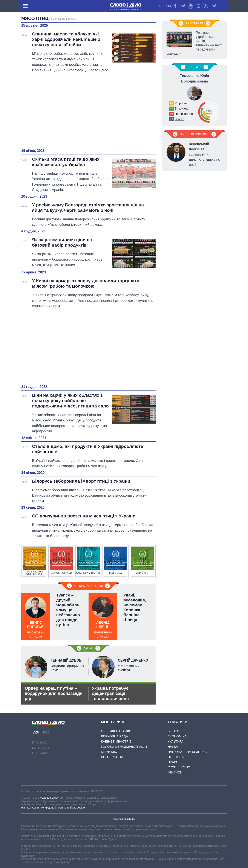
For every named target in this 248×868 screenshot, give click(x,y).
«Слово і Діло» (49, 798)
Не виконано (184, 114)
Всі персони (112, 757)
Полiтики (195, 67)
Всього (180, 119)
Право (173, 762)
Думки (88, 648)
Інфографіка (194, 23)
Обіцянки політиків (194, 134)
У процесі (181, 103)
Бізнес (174, 731)
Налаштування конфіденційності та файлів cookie (53, 808)
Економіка (177, 736)
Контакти (40, 748)
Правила (40, 753)
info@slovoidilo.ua (124, 819)
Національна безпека (187, 752)
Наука (173, 747)
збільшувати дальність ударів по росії (204, 154)
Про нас (39, 742)
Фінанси (175, 772)
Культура (176, 741)
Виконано (182, 108)
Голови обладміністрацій (124, 747)
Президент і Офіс (116, 731)
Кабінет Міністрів (116, 741)
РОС (168, 6)
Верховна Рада (114, 736)
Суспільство (179, 767)
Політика (176, 757)
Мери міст (110, 752)
